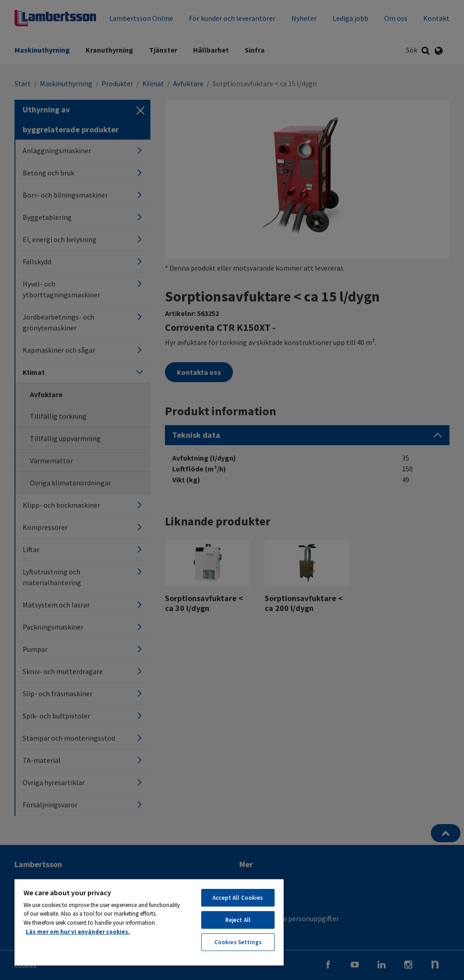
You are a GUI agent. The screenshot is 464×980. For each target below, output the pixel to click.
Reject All (238, 920)
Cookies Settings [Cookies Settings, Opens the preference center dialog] (238, 942)
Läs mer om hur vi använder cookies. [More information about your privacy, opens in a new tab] (78, 932)
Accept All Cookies (238, 898)
